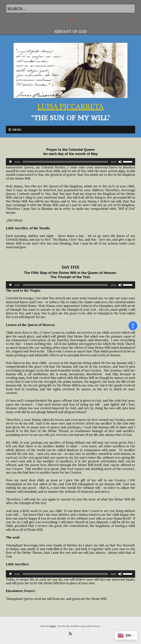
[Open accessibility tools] (133, 326)
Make (53, 626)
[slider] (65, 162)
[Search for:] (70, 9)
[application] (70, 162)
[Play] (11, 162)
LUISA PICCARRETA (70, 106)
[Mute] (120, 162)
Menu (17, 130)
